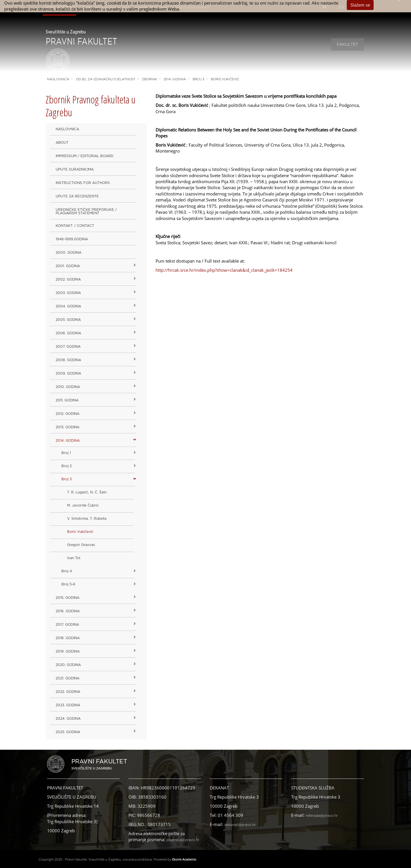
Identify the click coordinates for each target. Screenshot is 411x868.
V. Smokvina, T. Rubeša (87, 519)
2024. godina (68, 719)
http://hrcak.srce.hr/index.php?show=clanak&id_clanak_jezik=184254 (224, 270)
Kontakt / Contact (75, 226)
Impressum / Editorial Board (84, 156)
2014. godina (175, 79)
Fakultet (347, 45)
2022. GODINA (68, 692)
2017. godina (67, 625)
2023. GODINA (68, 705)
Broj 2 (67, 466)
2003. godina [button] (68, 293)
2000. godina (68, 253)
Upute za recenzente (77, 196)
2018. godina (68, 638)
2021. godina (68, 678)
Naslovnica (58, 79)
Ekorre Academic (184, 859)
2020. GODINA (68, 665)
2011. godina (67, 400)
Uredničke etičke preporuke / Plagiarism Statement (86, 211)
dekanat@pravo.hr (240, 825)
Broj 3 (199, 79)
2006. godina (68, 333)
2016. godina (68, 611)
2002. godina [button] (68, 279)
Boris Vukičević (225, 79)
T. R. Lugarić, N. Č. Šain (87, 492)
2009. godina (68, 373)
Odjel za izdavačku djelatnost (106, 79)
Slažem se (360, 5)
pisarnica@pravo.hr (183, 840)
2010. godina (68, 387)
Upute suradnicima (75, 169)
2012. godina (68, 414)
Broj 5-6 (68, 584)
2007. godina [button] (68, 347)
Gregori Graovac (81, 545)
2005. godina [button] (68, 320)
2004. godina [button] (68, 306)
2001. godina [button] (68, 266)
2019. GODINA (68, 651)
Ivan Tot (74, 558)
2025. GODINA (68, 732)
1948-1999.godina (72, 239)
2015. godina (68, 598)
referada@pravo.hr (322, 816)
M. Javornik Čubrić (83, 505)
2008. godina (68, 360)
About (62, 143)
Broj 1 (66, 453)
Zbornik (149, 79)
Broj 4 (67, 571)
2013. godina (68, 427)
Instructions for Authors (83, 183)
